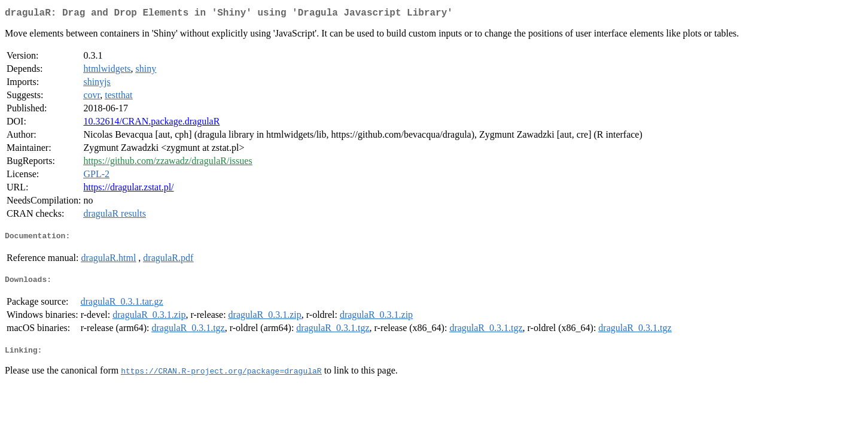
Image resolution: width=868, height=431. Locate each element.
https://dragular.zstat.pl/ (128, 189)
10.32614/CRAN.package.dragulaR (151, 124)
